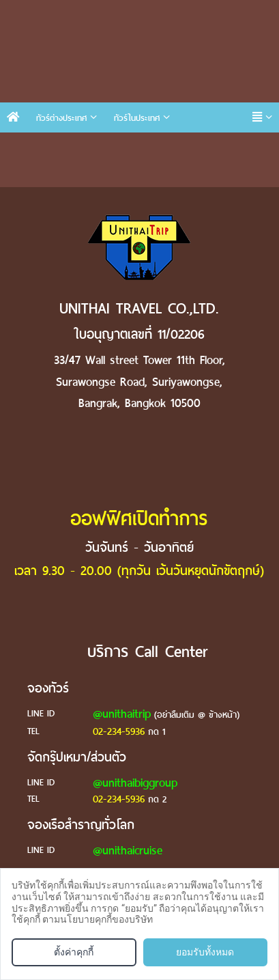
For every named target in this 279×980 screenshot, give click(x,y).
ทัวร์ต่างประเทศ (61, 118)
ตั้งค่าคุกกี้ (74, 952)
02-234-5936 (119, 731)
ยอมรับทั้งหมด (205, 952)
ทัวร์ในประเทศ (137, 118)
